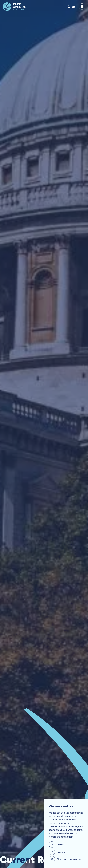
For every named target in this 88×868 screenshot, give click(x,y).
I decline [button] (61, 852)
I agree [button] (60, 845)
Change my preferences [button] (69, 859)
